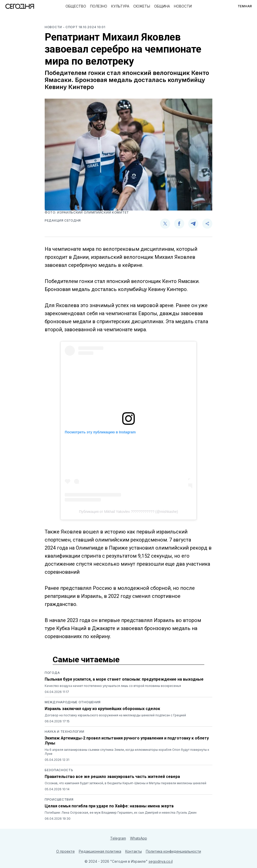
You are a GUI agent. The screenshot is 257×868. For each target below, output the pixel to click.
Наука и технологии (65, 732)
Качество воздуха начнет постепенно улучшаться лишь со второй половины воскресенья (113, 686)
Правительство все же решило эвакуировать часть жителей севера (112, 777)
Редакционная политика (100, 851)
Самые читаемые (86, 659)
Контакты (134, 851)
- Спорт (71, 27)
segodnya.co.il (161, 861)
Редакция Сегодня (63, 220)
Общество (76, 6)
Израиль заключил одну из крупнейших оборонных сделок (102, 709)
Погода (52, 673)
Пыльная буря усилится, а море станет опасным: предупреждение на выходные (124, 679)
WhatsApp (139, 838)
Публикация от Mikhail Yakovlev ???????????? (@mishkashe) (129, 512)
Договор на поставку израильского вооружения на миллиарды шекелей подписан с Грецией (115, 715)
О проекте (66, 851)
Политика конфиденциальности (173, 851)
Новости (183, 6)
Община (162, 6)
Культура (120, 6)
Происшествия (59, 799)
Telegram (118, 838)
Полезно (99, 6)
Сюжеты (142, 6)
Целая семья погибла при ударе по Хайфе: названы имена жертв (109, 806)
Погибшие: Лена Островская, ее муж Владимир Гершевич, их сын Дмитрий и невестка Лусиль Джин (121, 813)
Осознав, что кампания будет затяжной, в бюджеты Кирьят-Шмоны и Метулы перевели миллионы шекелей (125, 783)
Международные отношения (73, 702)
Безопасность (59, 770)
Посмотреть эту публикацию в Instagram (100, 432)
